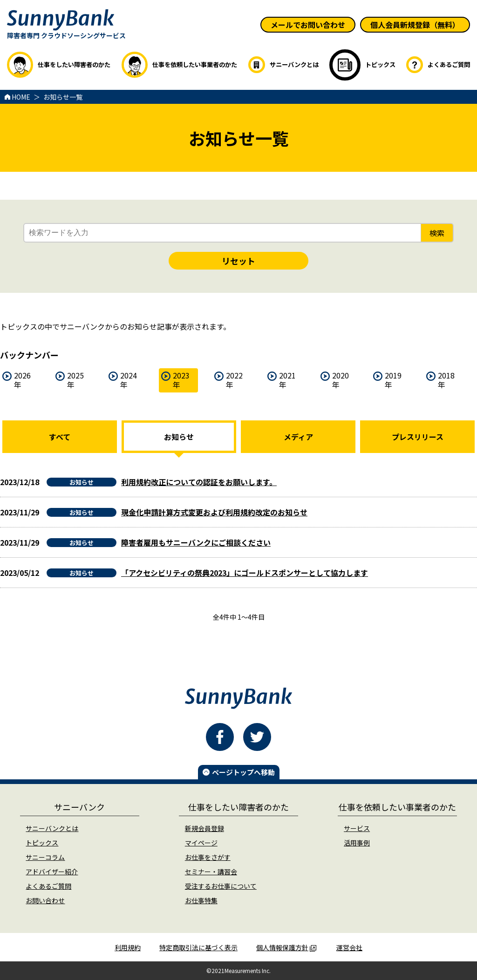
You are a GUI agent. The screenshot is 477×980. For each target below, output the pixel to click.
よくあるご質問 (48, 886)
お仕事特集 (201, 900)
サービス (357, 828)
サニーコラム (45, 857)
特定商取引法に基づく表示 (198, 947)
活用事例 (357, 843)
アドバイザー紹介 (52, 872)
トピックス (42, 843)
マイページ (201, 843)
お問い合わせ (45, 900)
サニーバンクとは (52, 828)
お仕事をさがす (208, 857)
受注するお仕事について (221, 886)
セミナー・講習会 (211, 872)
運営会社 (349, 947)
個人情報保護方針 (286, 947)
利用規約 (128, 947)
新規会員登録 (204, 828)
